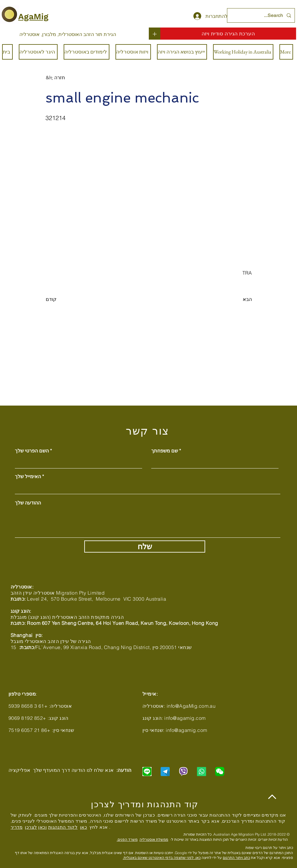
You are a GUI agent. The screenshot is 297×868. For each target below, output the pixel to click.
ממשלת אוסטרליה (154, 839)
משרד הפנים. (127, 839)
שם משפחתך (165, 451)
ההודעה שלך (28, 503)
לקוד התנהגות (63, 827)
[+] (155, 34)
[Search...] (262, 15)
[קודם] (66, 300)
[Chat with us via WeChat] (220, 772)
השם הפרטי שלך (32, 451)
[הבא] (237, 300)
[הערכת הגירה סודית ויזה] (228, 34)
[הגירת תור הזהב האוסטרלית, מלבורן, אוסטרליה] (68, 34)
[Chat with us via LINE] (147, 772)
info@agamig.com (185, 718)
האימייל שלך (28, 476)
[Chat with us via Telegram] (165, 772)
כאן (83, 827)
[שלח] (145, 547)
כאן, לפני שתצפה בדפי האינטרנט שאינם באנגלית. (162, 858)
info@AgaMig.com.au (191, 706)
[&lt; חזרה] (66, 78)
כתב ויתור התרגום (236, 858)
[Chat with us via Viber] (183, 772)
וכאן (42, 827)
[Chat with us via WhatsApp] (202, 772)
